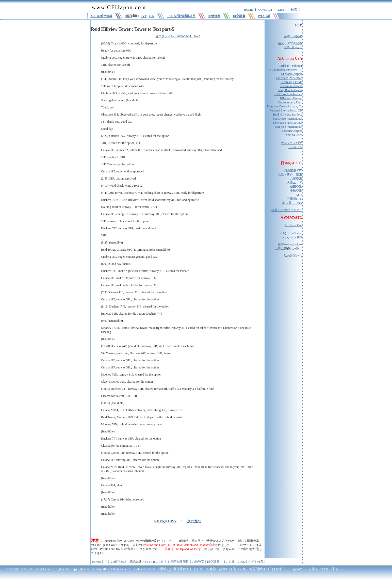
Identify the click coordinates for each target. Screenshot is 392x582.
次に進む (194, 521)
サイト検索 (256, 562)
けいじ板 (228, 562)
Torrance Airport (292, 131)
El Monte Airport (292, 74)
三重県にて (295, 199)
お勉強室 (198, 562)
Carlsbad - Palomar (290, 66)
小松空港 (296, 191)
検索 (294, 10)
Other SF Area (293, 135)
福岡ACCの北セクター (287, 210)
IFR (152, 16)
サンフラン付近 (291, 143)
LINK (282, 10)
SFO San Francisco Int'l (288, 123)
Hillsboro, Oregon (291, 98)
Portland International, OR (286, 110)
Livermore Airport (291, 86)
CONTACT (266, 10)
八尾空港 (296, 179)
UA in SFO (295, 147)
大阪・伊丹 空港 (290, 174)
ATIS (299, 195)
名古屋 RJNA (292, 203)
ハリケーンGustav (290, 233)
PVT (144, 16)
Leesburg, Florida (291, 82)
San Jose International (289, 127)
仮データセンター (290, 245)
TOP (298, 25)
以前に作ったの (293, 47)
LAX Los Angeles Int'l (288, 94)
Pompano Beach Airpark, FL (285, 106)
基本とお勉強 (293, 36)
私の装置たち (293, 256)
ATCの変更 (295, 43)
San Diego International (288, 119)
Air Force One (293, 225)
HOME (248, 10)
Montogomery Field (290, 102)
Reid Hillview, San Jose (288, 115)
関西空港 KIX (293, 170)
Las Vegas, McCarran (289, 78)
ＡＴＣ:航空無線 (115, 562)
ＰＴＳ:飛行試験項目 (175, 562)
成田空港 (296, 187)
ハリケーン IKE (292, 237)
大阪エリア (295, 183)
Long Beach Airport (290, 90)
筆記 (128, 16)
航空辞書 (213, 562)
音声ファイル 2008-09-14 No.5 (178, 36)
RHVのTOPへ (165, 521)
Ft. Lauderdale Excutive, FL (285, 70)
